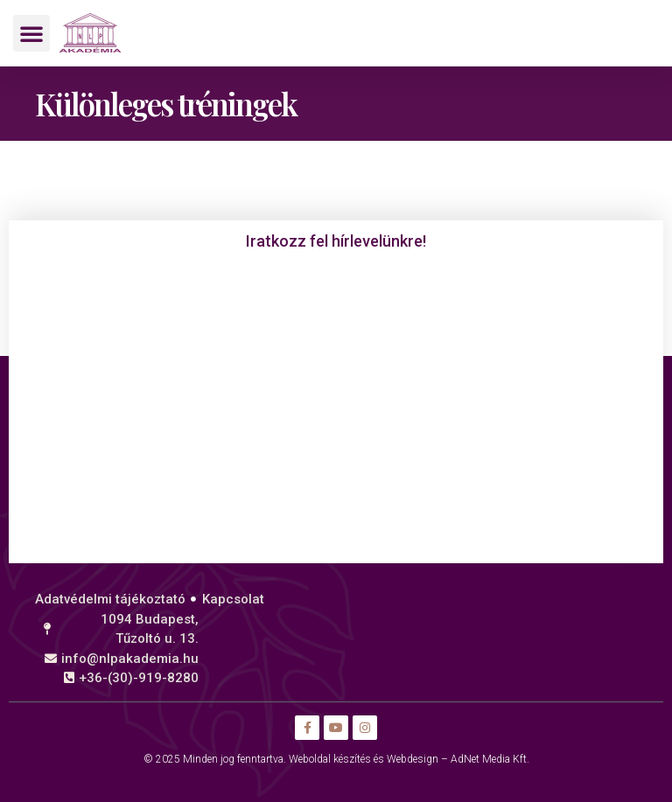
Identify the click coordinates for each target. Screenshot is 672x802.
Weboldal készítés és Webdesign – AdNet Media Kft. (409, 759)
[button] (31, 33)
